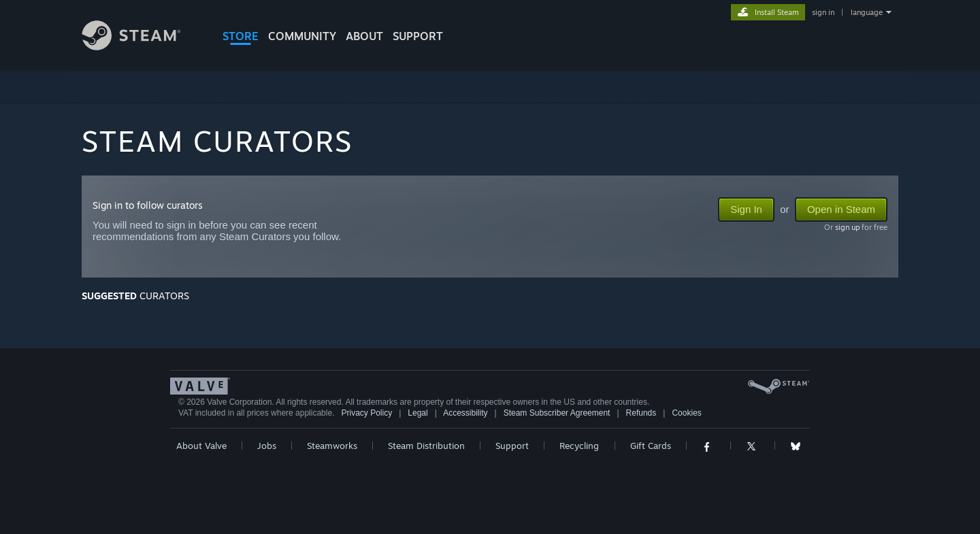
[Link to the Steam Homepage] (142, 47)
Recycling (579, 446)
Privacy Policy (366, 413)
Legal (418, 413)
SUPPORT (418, 36)
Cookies (686, 413)
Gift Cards (651, 446)
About (364, 36)
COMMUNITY (302, 36)
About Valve (201, 446)
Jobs (267, 446)
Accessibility (465, 413)
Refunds (641, 413)
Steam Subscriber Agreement (557, 413)
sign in (823, 12)
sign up (847, 227)
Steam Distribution (426, 446)
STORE (241, 36)
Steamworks (332, 446)
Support (512, 446)
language (867, 12)
